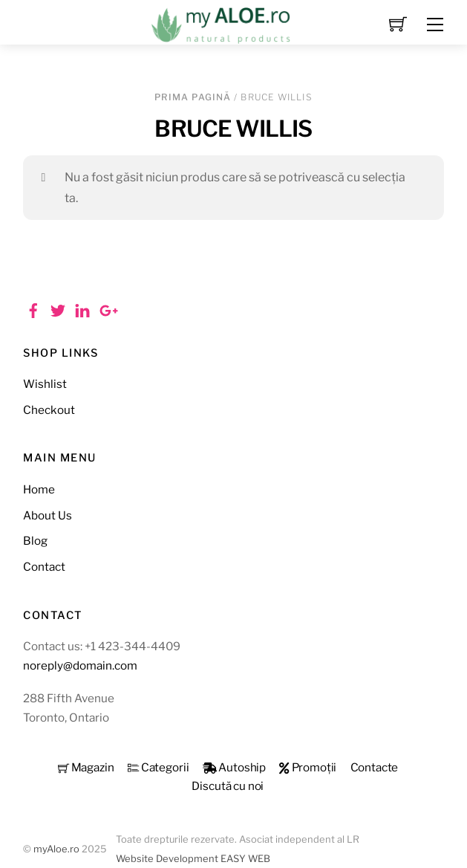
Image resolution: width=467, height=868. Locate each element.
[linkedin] (82, 309)
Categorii (159, 767)
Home (39, 489)
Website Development (167, 859)
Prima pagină (193, 97)
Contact (44, 567)
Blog (35, 541)
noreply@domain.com (80, 665)
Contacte (375, 767)
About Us (48, 515)
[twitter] (58, 309)
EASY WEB (245, 859)
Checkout (49, 410)
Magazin (86, 767)
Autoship (235, 767)
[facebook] (33, 309)
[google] (107, 309)
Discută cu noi (228, 786)
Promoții (308, 767)
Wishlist (45, 384)
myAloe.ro (56, 849)
